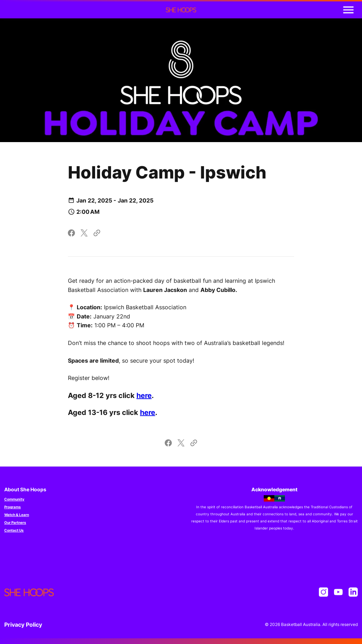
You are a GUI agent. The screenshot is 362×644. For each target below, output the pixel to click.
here (144, 396)
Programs (13, 507)
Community (14, 499)
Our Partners (15, 522)
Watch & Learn (17, 515)
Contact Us (14, 530)
